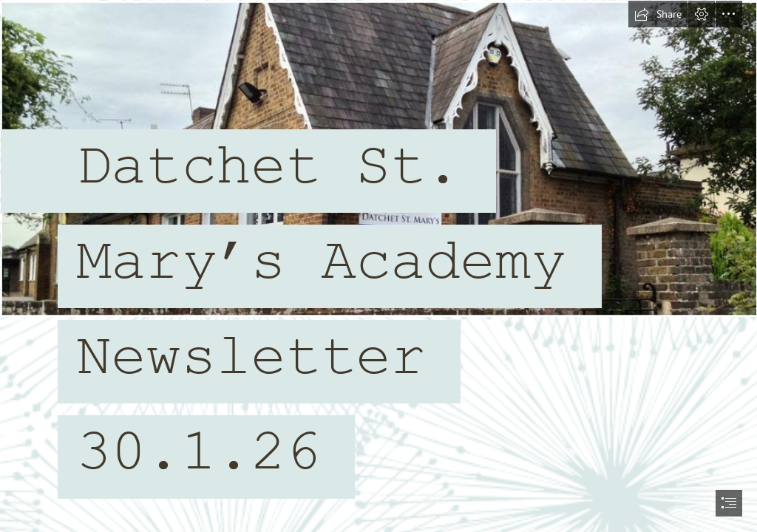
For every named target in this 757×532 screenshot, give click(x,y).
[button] (658, 14)
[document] (378, 266)
